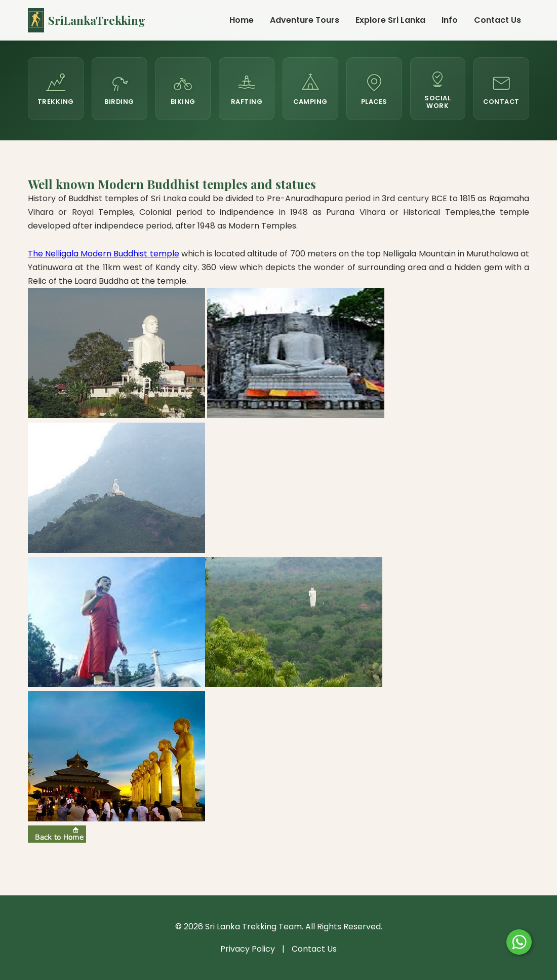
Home (242, 20)
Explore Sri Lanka (390, 20)
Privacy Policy (248, 949)
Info (450, 20)
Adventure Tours (305, 20)
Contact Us (498, 20)
